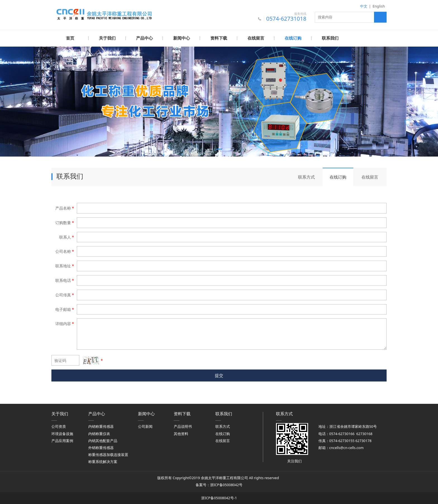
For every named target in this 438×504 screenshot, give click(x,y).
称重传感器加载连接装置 (108, 454)
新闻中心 (182, 38)
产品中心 (144, 38)
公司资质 (59, 426)
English (379, 6)
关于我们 (107, 38)
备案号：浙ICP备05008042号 (219, 485)
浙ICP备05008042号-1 (219, 498)
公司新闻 (145, 426)
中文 (364, 6)
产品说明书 (183, 426)
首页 (70, 38)
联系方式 (306, 177)
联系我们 (330, 38)
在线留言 (256, 38)
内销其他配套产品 (103, 441)
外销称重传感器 (101, 447)
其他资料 (181, 434)
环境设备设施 (62, 434)
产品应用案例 (62, 441)
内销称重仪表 (99, 434)
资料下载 (219, 38)
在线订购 (293, 38)
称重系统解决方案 (103, 461)
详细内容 (65, 323)
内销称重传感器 (101, 426)
